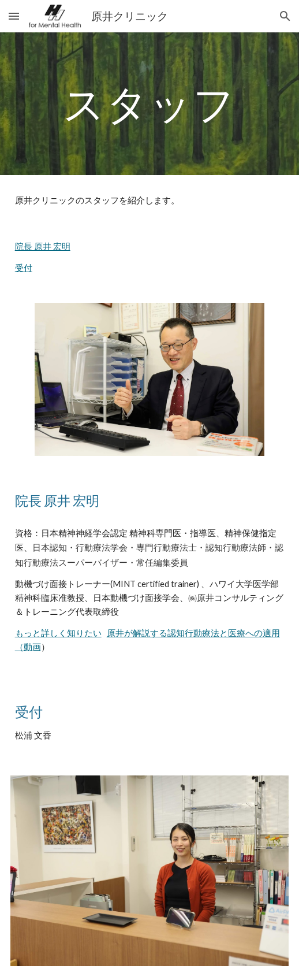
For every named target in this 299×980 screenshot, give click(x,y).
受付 (24, 268)
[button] (14, 16)
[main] (150, 104)
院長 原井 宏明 (43, 246)
